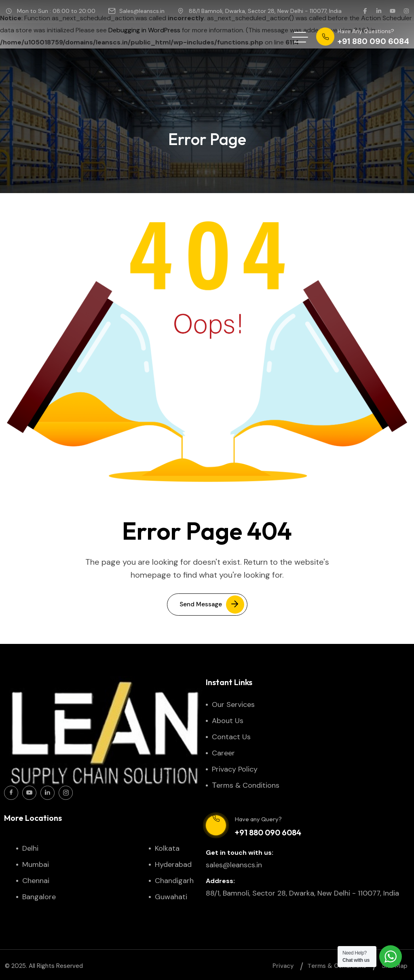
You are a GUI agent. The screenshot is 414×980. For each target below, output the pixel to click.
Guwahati (171, 897)
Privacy (283, 966)
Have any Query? (258, 819)
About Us (228, 721)
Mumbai (36, 864)
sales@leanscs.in (234, 865)
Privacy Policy (235, 769)
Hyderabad (173, 864)
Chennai (36, 881)
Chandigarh (174, 881)
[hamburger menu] (300, 37)
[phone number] (363, 37)
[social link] (365, 11)
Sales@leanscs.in (142, 11)
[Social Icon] (11, 793)
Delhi (30, 848)
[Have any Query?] (216, 825)
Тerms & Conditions (247, 785)
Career (223, 753)
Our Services (233, 705)
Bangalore (39, 897)
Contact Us (231, 737)
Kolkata (167, 848)
